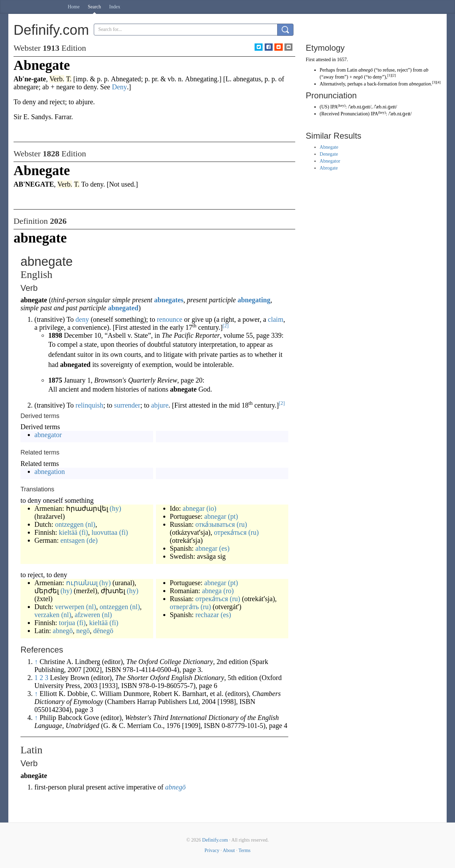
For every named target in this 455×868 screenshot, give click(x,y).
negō (83, 631)
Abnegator (330, 161)
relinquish (89, 405)
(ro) (229, 591)
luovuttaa (104, 532)
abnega (212, 591)
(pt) (233, 516)
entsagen (73, 540)
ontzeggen (69, 524)
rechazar (207, 615)
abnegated (123, 308)
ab (426, 70)
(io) (211, 508)
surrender (127, 405)
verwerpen (69, 607)
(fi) (84, 532)
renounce (170, 319)
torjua (67, 623)
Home (74, 7)
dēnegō (103, 631)
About (229, 850)
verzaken (47, 615)
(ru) (242, 524)
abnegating (254, 300)
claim (275, 319)
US (324, 107)
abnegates (169, 300)
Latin (352, 70)
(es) (224, 548)
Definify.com (215, 840)
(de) (92, 540)
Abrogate (329, 168)
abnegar (194, 508)
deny (82, 319)
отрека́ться (230, 532)
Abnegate (329, 147)
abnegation (50, 472)
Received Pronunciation (345, 114)
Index (115, 7)
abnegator (48, 435)
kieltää (68, 532)
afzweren (87, 615)
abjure (160, 405)
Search (94, 7)
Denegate (329, 154)
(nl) (90, 524)
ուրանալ (82, 583)
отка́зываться (215, 524)
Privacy (212, 850)
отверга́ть (184, 607)
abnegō (63, 631)
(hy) (115, 508)
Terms (244, 850)
